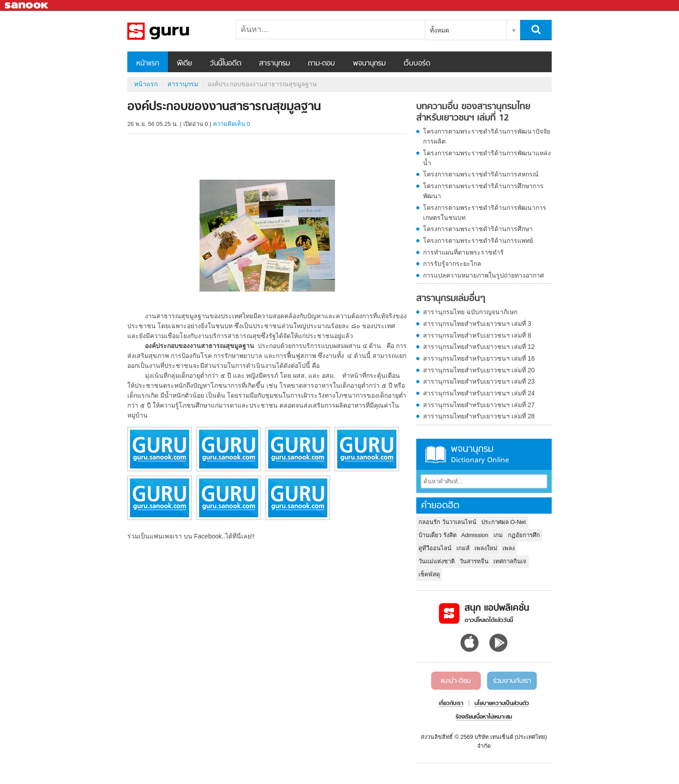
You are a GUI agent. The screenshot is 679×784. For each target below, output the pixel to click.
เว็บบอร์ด (417, 64)
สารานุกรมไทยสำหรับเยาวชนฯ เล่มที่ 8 (477, 335)
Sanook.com (27, 6)
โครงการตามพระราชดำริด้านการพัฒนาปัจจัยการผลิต (487, 136)
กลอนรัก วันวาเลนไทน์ (447, 522)
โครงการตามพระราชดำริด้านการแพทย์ (478, 241)
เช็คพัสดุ (429, 574)
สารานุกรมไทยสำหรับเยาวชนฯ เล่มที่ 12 (479, 347)
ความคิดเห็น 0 (232, 124)
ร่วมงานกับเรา (512, 681)
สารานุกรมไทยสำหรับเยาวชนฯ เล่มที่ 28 (479, 416)
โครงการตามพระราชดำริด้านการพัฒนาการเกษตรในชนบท (485, 213)
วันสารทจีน (474, 561)
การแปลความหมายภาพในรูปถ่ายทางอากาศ (484, 275)
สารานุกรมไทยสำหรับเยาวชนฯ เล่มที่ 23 (479, 381)
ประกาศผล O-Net (504, 522)
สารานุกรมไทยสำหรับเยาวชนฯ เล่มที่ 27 (479, 405)
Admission (475, 535)
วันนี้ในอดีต (226, 64)
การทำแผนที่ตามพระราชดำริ (463, 252)
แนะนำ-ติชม (456, 681)
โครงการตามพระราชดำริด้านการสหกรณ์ (481, 174)
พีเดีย (184, 64)
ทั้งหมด (439, 30)
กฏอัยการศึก (524, 535)
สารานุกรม (274, 64)
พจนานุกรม (369, 64)
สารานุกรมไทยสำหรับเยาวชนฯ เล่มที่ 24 (479, 393)
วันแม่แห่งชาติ (437, 561)
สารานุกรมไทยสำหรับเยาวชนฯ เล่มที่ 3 (477, 324)
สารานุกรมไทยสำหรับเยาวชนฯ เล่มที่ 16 (479, 358)
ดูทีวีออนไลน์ (435, 548)
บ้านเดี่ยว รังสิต (437, 535)
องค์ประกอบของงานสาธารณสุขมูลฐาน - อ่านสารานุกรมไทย (175, 31)
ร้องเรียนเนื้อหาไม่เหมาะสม (484, 717)
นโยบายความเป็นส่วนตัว (502, 704)
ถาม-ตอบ (321, 64)
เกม (498, 535)
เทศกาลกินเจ (510, 561)
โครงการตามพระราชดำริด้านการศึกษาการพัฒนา (483, 191)
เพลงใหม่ (486, 548)
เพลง (509, 548)
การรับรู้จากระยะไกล (452, 264)
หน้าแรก (148, 64)
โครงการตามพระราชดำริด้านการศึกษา (478, 229)
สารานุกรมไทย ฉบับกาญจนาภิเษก (470, 312)
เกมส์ (463, 548)
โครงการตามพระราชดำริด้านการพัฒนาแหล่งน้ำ (487, 158)
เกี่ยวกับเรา (451, 704)
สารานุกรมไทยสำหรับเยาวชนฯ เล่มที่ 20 (479, 370)
